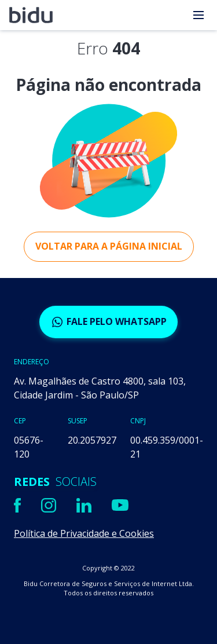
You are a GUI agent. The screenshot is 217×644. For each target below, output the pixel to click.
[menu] (198, 15)
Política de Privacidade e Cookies (84, 533)
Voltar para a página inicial (109, 246)
